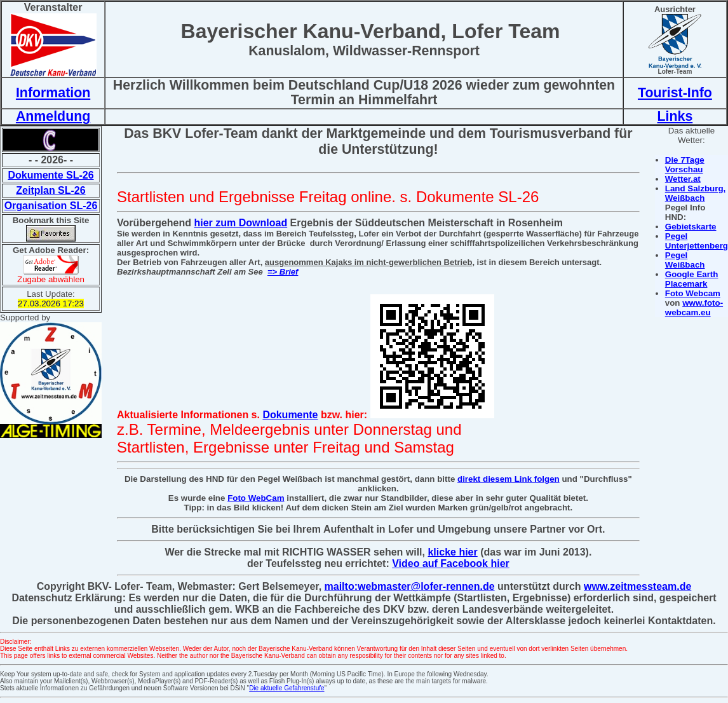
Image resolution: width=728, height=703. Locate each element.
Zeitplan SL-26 (51, 190)
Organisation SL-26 (51, 206)
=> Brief (283, 272)
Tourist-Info (675, 93)
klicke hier (452, 552)
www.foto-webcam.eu (694, 308)
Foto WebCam (256, 498)
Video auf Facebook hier (451, 563)
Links (675, 116)
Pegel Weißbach (685, 260)
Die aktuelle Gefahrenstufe (286, 688)
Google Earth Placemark (692, 279)
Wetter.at (683, 179)
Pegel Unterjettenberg (697, 241)
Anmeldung (53, 116)
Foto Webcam (693, 293)
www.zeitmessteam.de (637, 586)
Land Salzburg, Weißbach (696, 193)
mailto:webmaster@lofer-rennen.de (410, 586)
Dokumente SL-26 (51, 175)
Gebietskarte (691, 227)
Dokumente (290, 415)
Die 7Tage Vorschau (685, 165)
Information (53, 93)
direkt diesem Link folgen (509, 479)
